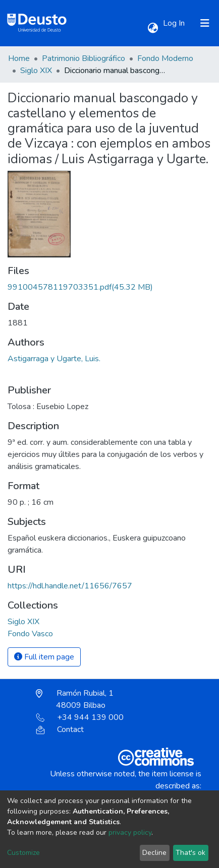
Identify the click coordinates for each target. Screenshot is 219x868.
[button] (153, 28)
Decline (154, 853)
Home (19, 58)
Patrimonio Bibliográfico (84, 58)
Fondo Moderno (165, 58)
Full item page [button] (44, 657)
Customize (23, 853)
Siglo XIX (36, 71)
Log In (175, 23)
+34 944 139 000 (80, 717)
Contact (60, 729)
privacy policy (130, 832)
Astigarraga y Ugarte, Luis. (54, 359)
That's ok (190, 853)
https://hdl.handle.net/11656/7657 (70, 586)
